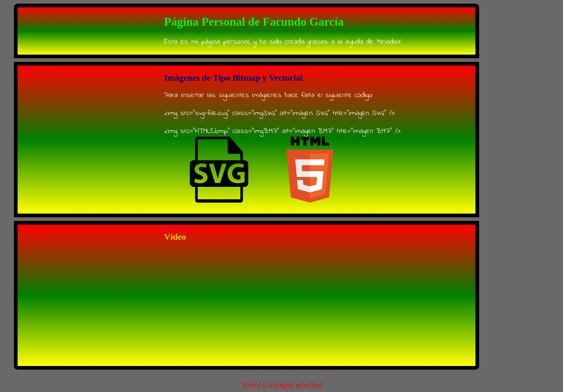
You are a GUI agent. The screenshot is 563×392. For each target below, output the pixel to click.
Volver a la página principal (281, 385)
